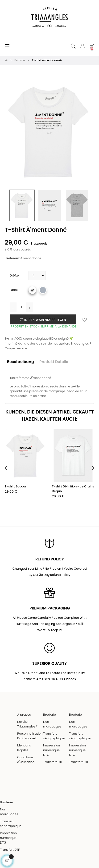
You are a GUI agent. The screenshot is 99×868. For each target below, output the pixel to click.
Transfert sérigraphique (54, 736)
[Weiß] (32, 290)
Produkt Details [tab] (54, 362)
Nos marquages (52, 724)
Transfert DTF (53, 762)
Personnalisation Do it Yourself (30, 736)
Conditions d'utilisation (26, 760)
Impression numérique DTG (52, 750)
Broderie (49, 715)
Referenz (13, 258)
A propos (24, 715)
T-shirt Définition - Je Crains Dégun (73, 489)
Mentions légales (24, 748)
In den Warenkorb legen (43, 320)
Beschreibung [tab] (21, 362)
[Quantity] (21, 307)
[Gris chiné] (43, 290)
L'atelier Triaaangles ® (27, 724)
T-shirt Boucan (16, 487)
